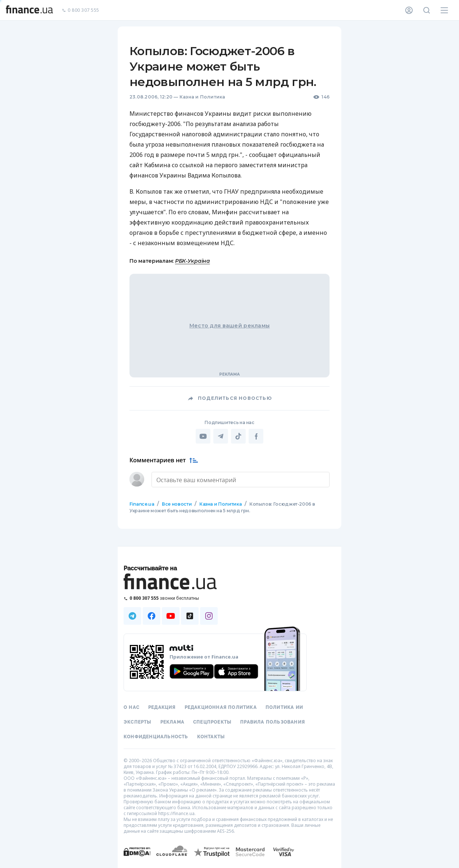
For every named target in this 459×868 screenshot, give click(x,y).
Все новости (177, 504)
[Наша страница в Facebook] (152, 616)
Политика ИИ (284, 707)
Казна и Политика (202, 97)
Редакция (162, 707)
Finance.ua (142, 504)
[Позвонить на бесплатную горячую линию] (171, 598)
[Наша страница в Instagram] (209, 616)
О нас (131, 707)
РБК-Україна (193, 261)
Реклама (172, 722)
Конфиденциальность (156, 737)
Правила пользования (273, 722)
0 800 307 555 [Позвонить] (81, 10)
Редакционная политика (221, 707)
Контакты (211, 737)
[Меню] (444, 10)
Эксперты (138, 722)
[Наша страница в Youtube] (171, 616)
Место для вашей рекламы (230, 326)
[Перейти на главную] (29, 10)
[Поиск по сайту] (427, 10)
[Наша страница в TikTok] (190, 616)
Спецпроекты (212, 722)
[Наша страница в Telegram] (132, 616)
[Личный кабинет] (409, 10)
